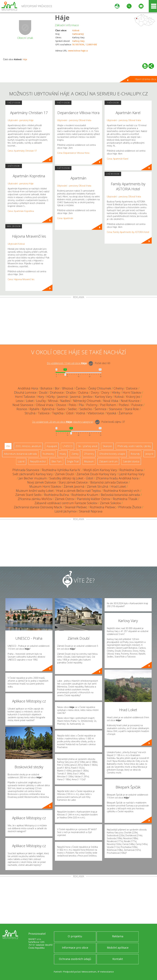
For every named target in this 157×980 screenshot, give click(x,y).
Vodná (80, 413)
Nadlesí (65, 401)
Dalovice (132, 388)
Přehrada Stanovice (26, 470)
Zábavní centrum (108, 461)
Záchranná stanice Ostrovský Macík (38, 507)
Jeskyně (149, 454)
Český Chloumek (100, 388)
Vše (8, 446)
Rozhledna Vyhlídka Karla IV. (61, 470)
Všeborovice (96, 413)
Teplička (58, 413)
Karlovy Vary (78, 41)
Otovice (61, 405)
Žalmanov (126, 413)
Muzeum (89, 461)
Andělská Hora (28, 388)
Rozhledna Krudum (85, 495)
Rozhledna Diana (131, 470)
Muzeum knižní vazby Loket (35, 491)
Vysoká (111, 413)
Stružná (30, 413)
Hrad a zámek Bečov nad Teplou (79, 491)
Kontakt (118, 959)
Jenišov (88, 397)
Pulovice (137, 405)
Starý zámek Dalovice (73, 482)
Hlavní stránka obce (146, 79)
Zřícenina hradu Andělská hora (117, 478)
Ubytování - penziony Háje (21, 120)
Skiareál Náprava (91, 511)
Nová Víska (111, 401)
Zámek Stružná (98, 486)
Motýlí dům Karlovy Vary (100, 470)
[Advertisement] (78, 322)
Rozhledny (48, 454)
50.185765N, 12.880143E (85, 44)
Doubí (43, 392)
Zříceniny (89, 454)
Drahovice (57, 392)
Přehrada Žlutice (130, 507)
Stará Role (132, 409)
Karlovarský (78, 34)
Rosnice (22, 409)
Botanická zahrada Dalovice (109, 482)
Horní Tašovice (25, 397)
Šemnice (101, 409)
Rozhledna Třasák (125, 499)
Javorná (62, 397)
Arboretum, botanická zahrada (20, 454)
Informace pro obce (75, 948)
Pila (81, 405)
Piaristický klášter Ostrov (94, 499)
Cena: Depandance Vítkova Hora (73, 153)
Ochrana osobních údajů (75, 959)
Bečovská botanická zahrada (120, 495)
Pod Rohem (108, 405)
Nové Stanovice (23, 405)
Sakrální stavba (131, 461)
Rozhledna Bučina (56, 495)
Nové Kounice (130, 401)
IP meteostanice (106, 972)
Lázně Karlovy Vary (132, 474)
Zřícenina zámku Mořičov (35, 499)
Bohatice (46, 388)
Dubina (83, 392)
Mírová (53, 401)
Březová (68, 388)
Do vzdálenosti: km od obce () (63, 422)
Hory (41, 397)
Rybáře (34, 409)
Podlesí (124, 405)
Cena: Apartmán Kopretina (21, 211)
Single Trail (73, 461)
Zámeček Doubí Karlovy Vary (96, 474)
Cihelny (119, 388)
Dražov (71, 392)
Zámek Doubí (65, 474)
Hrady (63, 454)
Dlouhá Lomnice (25, 392)
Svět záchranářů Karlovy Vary (33, 474)
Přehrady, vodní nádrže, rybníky (134, 446)
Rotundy (135, 454)
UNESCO (67, 446)
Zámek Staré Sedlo (28, 495)
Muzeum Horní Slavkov (45, 486)
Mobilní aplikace (118, 948)
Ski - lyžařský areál (88, 446)
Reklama (118, 936)
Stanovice (116, 409)
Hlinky (116, 392)
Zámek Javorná (74, 486)
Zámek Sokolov (110, 503)
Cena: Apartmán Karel (118, 159)
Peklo (72, 405)
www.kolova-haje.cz (78, 51)
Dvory (95, 392)
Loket (30, 401)
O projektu (75, 936)
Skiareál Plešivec (76, 507)
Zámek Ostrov (65, 499)
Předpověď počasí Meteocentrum (79, 972)
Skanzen (107, 446)
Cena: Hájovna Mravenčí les (21, 279)
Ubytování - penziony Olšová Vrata (74, 120)
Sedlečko (86, 409)
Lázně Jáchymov (66, 511)
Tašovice (44, 413)
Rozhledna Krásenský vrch (121, 491)
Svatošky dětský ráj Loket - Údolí (71, 478)
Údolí (70, 413)
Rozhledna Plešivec (103, 507)
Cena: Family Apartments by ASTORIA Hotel (128, 232)
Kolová (76, 30)
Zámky (75, 454)
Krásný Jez (133, 397)
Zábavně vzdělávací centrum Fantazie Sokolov (66, 503)
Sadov (61, 409)
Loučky (41, 401)
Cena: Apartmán (65, 218)
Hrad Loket (118, 486)
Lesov (20, 401)
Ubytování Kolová (16, 244)
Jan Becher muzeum (33, 478)
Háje (62, 17)
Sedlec (72, 409)
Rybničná (48, 409)
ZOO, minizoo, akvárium (28, 446)
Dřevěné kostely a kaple (112, 454)
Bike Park (56, 461)
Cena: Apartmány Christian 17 (22, 151)
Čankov (81, 388)
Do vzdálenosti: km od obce (67, 363)
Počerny (92, 405)
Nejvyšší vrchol (38, 461)
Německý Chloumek (87, 401)
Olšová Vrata (45, 405)
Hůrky (51, 397)
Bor (57, 388)
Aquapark (52, 446)
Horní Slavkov (132, 392)
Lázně (21, 461)
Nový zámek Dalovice (42, 482)
